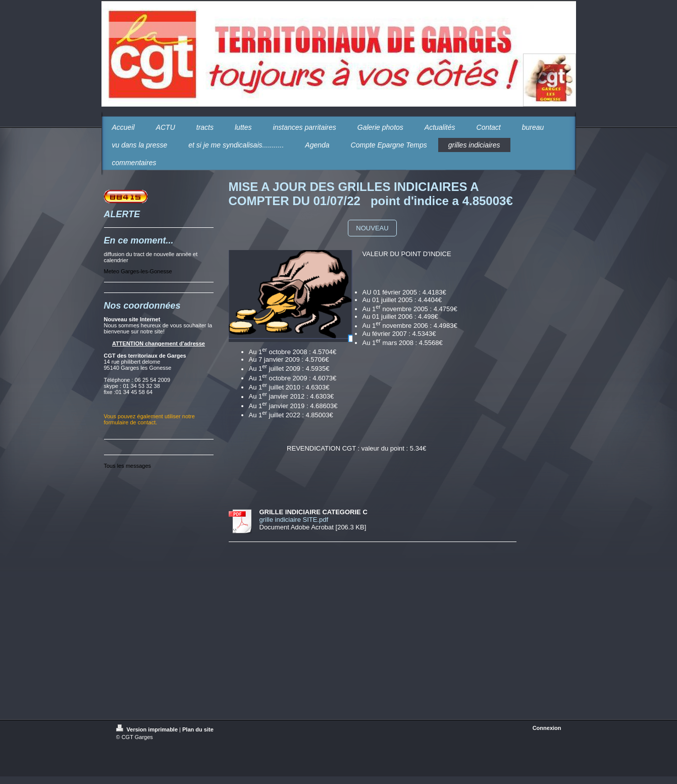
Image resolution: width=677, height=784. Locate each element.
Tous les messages (128, 466)
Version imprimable (148, 729)
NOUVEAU (372, 228)
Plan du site (198, 729)
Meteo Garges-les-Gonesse (138, 271)
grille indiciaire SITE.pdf (294, 520)
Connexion (547, 728)
